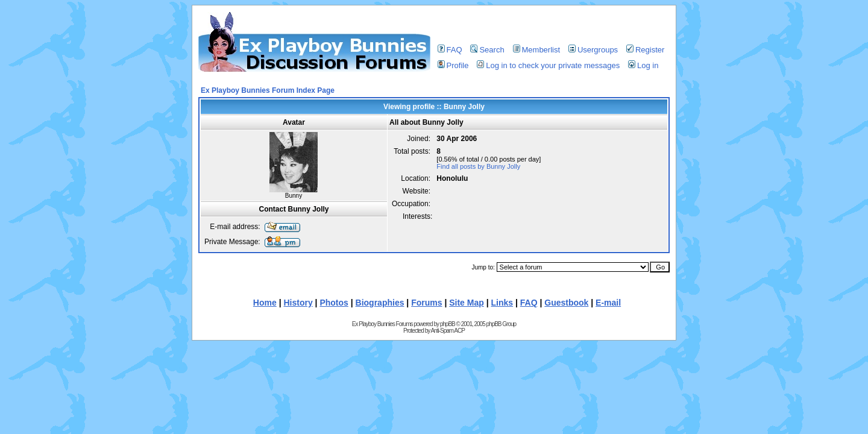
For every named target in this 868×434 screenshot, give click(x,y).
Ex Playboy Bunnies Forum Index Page (268, 90)
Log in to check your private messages (548, 65)
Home (265, 303)
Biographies (380, 303)
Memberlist (537, 50)
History (298, 303)
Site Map (467, 303)
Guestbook (566, 303)
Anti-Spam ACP (447, 331)
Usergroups (593, 50)
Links (502, 303)
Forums (426, 303)
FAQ (450, 50)
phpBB (448, 324)
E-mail (608, 303)
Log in (643, 65)
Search (487, 50)
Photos (334, 303)
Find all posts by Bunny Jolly (478, 166)
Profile (453, 65)
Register (645, 50)
